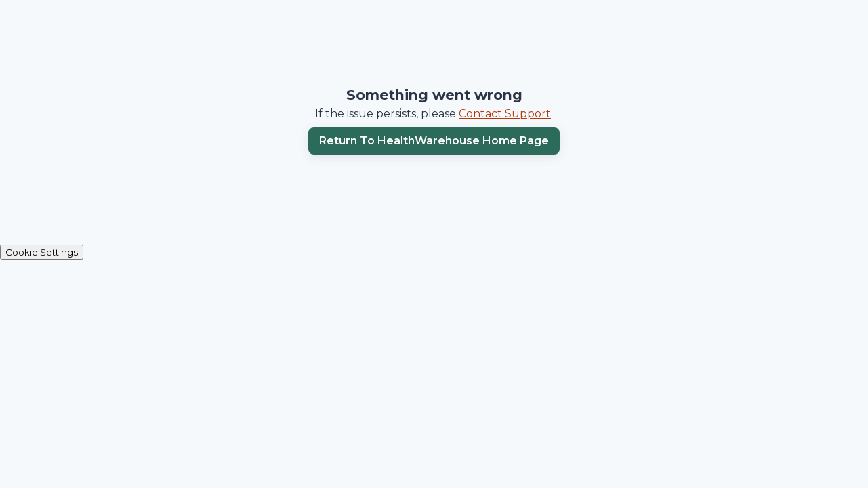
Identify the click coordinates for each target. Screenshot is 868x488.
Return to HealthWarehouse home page (434, 141)
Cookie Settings (42, 252)
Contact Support (505, 114)
